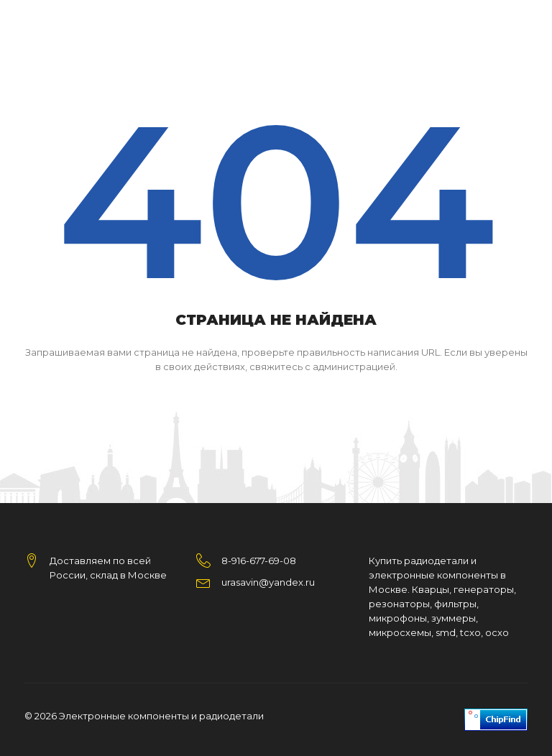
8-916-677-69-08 (259, 561)
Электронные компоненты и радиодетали (161, 716)
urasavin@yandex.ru (268, 582)
